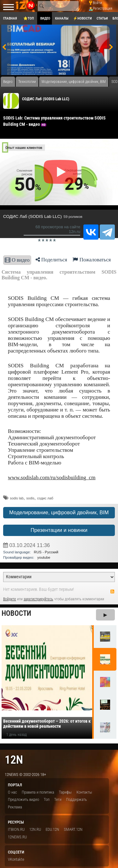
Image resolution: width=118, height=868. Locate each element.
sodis (31, 498)
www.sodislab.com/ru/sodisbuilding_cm (52, 478)
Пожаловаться (92, 260)
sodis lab (17, 498)
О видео (17, 260)
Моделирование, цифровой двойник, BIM (59, 513)
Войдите (10, 599)
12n (14, 760)
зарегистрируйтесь (38, 599)
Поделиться (51, 260)
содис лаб (45, 498)
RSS (112, 591)
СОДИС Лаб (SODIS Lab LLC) (46, 99)
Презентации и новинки (59, 530)
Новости (16, 613)
